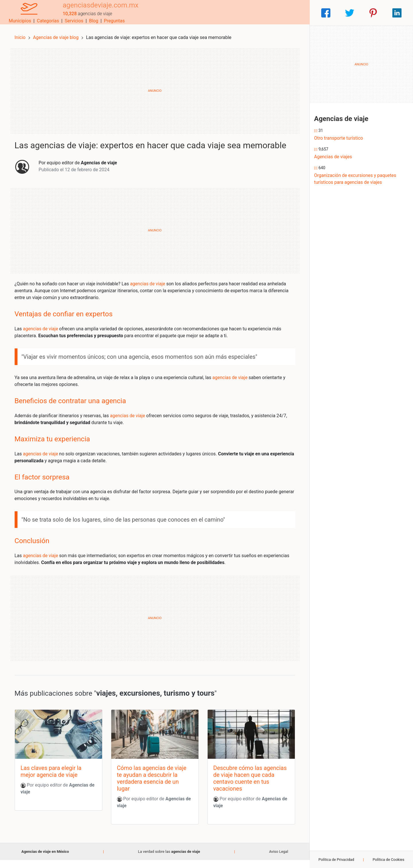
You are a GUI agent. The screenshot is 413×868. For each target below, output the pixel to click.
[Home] (26, 12)
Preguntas (295, 13)
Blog (274, 13)
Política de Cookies (388, 860)
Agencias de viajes (333, 157)
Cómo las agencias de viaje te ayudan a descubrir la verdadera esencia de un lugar (153, 786)
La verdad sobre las (169, 860)
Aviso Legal (278, 860)
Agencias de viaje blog (60, 34)
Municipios (200, 13)
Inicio (24, 34)
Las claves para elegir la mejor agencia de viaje (54, 779)
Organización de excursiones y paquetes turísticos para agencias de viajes (355, 179)
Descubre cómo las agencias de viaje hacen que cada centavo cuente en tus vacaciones (248, 786)
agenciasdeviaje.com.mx (94, 9)
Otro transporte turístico (339, 138)
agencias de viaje (151, 291)
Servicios (255, 13)
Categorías (228, 13)
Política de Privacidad (336, 860)
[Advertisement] (155, 87)
